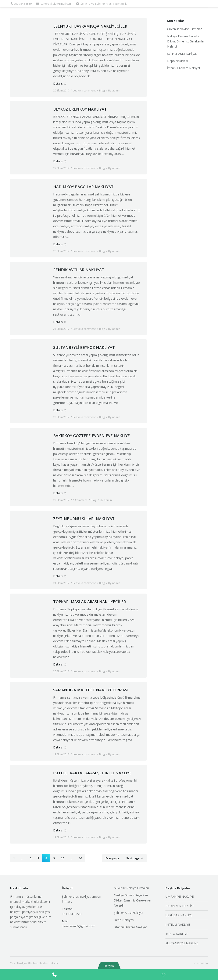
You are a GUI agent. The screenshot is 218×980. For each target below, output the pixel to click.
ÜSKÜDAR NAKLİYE (179, 915)
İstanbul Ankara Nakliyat (184, 68)
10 (62, 858)
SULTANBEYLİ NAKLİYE (182, 943)
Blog (102, 90)
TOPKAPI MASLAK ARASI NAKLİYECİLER (90, 602)
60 (80, 858)
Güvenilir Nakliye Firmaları (185, 29)
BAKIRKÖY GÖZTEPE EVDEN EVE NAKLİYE (92, 436)
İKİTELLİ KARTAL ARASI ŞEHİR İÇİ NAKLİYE (92, 773)
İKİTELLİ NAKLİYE (178, 925)
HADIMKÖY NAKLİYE (180, 906)
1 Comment (80, 500)
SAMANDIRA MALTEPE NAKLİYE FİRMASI (91, 690)
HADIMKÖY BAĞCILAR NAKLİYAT (83, 187)
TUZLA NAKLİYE (177, 934)
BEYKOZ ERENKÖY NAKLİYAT (80, 109)
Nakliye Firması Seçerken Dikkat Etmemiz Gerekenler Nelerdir (186, 41)
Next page (133, 858)
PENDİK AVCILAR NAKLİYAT (79, 270)
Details (58, 84)
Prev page (112, 858)
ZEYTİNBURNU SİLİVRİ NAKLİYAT (84, 519)
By (114, 90)
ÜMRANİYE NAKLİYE (180, 896)
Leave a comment (84, 90)
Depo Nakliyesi (177, 61)
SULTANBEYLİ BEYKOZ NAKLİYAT (84, 347)
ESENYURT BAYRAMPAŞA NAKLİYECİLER (90, 26)
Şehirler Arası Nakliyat (182, 54)
